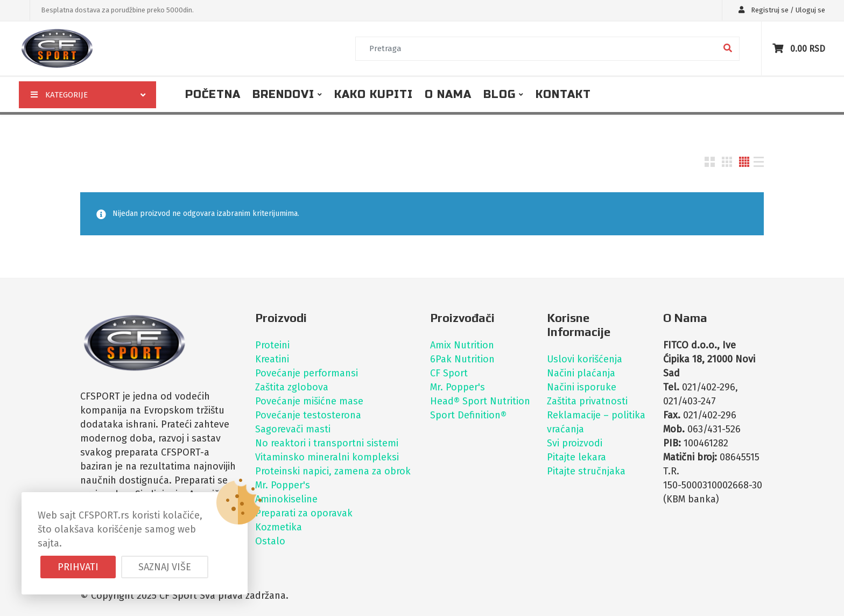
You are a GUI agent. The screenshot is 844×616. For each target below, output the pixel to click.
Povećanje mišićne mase (309, 401)
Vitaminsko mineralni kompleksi (327, 457)
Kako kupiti (374, 94)
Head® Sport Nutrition (480, 401)
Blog (500, 94)
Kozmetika (279, 527)
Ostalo (270, 541)
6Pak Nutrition (462, 359)
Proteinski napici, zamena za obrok (333, 471)
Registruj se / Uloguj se (779, 10)
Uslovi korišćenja (585, 359)
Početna (213, 94)
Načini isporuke (582, 387)
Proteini (272, 345)
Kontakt (563, 94)
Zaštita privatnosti (587, 401)
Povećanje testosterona (308, 415)
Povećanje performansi (307, 373)
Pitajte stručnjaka (586, 471)
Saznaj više (165, 567)
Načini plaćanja (581, 373)
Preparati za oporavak (304, 513)
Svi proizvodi (575, 443)
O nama (448, 94)
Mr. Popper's (283, 485)
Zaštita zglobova (292, 387)
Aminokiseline (286, 499)
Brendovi (283, 94)
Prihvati (78, 567)
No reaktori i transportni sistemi (327, 443)
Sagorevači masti (293, 429)
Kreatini (272, 359)
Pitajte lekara (576, 457)
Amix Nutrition (462, 345)
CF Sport (449, 373)
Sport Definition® (468, 415)
